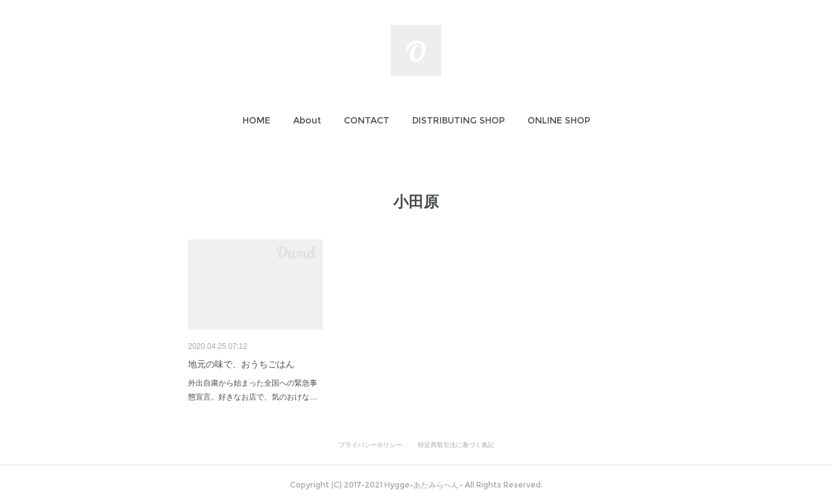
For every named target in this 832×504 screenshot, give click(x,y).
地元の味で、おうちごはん (241, 364)
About (307, 120)
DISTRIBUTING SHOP (458, 120)
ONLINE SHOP (559, 120)
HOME (256, 120)
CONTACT (367, 120)
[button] (256, 120)
